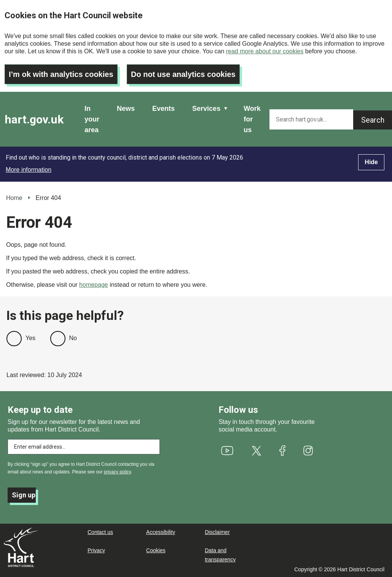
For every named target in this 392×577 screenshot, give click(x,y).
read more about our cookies (265, 51)
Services (206, 109)
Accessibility (161, 532)
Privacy (96, 550)
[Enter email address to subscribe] (84, 447)
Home (14, 198)
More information (29, 170)
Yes (30, 338)
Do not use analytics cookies (183, 74)
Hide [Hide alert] (371, 162)
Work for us (252, 119)
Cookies (156, 550)
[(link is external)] (227, 451)
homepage (94, 285)
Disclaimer (217, 532)
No (73, 338)
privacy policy (117, 472)
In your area (92, 119)
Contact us (100, 532)
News (126, 109)
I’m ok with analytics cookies (61, 74)
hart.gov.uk (34, 119)
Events (163, 109)
